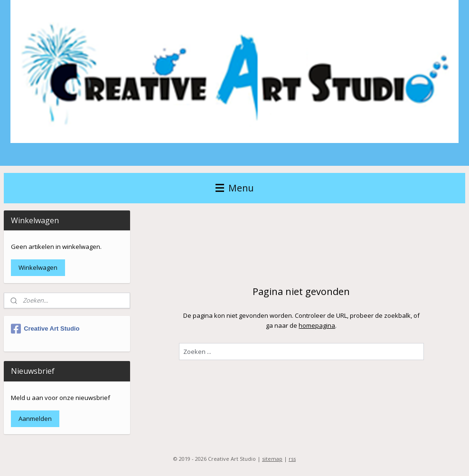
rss (292, 459)
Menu (234, 188)
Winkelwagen (38, 267)
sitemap (272, 459)
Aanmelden (35, 419)
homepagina (317, 325)
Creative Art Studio (45, 329)
